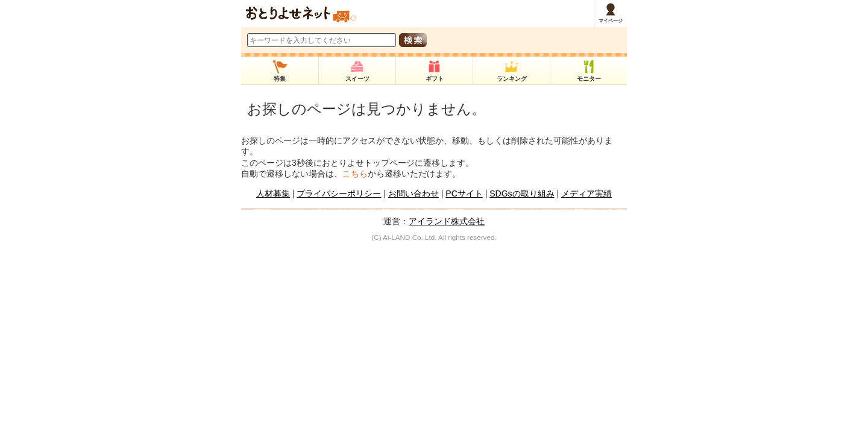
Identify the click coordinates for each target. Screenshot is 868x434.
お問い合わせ (414, 193)
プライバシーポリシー (339, 193)
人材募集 (273, 193)
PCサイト (464, 193)
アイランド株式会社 (447, 221)
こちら (355, 174)
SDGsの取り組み (522, 193)
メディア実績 (587, 193)
